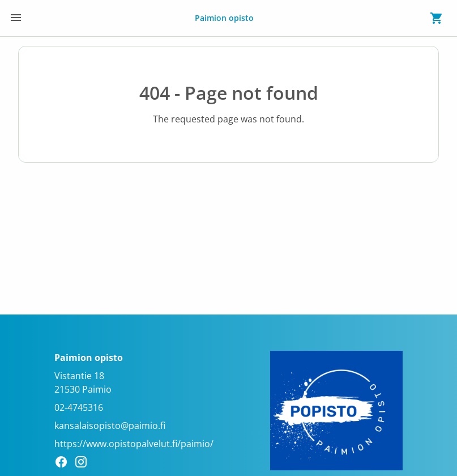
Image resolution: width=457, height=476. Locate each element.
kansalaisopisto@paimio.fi (110, 426)
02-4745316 (79, 407)
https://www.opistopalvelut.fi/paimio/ (134, 444)
